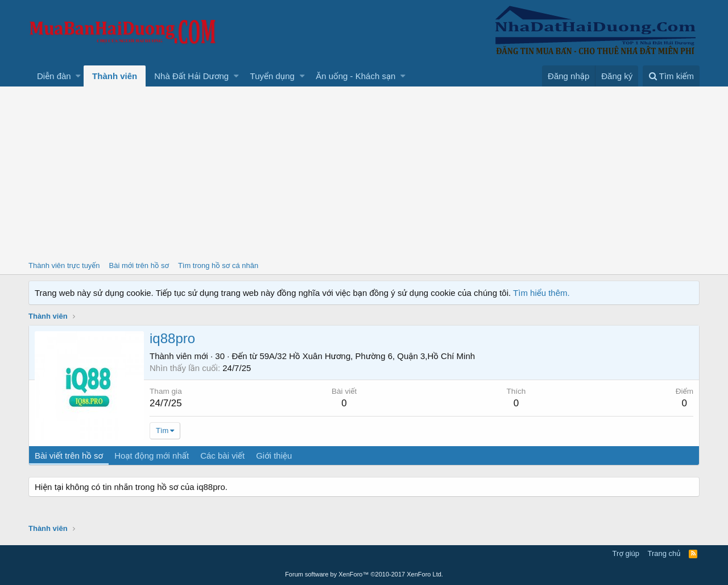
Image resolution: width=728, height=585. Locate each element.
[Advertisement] (364, 172)
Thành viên (115, 76)
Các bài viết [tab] (222, 456)
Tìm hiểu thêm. (541, 293)
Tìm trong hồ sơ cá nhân (218, 265)
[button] (78, 76)
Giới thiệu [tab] (274, 456)
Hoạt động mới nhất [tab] (152, 456)
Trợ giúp (626, 553)
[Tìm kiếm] (671, 76)
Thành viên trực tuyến (64, 265)
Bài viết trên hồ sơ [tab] (69, 456)
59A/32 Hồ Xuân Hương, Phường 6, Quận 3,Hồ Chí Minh (367, 356)
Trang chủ (664, 553)
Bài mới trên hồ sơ (139, 265)
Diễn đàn (54, 76)
